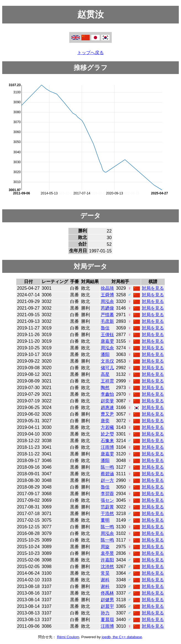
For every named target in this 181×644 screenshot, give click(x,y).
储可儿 (107, 368)
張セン (107, 500)
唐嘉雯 (107, 341)
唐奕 (105, 421)
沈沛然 (107, 567)
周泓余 (107, 301)
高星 (105, 374)
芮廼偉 (107, 308)
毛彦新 (107, 321)
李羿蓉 (107, 494)
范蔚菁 (107, 507)
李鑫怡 (107, 394)
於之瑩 (107, 434)
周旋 (105, 547)
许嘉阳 (107, 560)
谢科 (105, 580)
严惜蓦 (107, 315)
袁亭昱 (107, 553)
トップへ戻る (91, 53)
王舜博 (107, 295)
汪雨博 (107, 447)
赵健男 (107, 600)
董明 (105, 520)
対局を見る (153, 288)
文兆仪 (107, 361)
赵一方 (107, 480)
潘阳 (105, 354)
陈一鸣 (107, 467)
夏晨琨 (107, 620)
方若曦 (107, 427)
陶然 (105, 388)
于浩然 (107, 514)
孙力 (105, 613)
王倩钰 (107, 335)
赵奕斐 (107, 401)
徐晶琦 (107, 288)
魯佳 (105, 328)
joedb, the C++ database (122, 637)
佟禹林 (107, 593)
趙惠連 (107, 407)
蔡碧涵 (107, 474)
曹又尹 (107, 414)
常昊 (105, 573)
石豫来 (107, 441)
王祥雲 (107, 381)
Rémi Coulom (68, 637)
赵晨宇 (107, 606)
